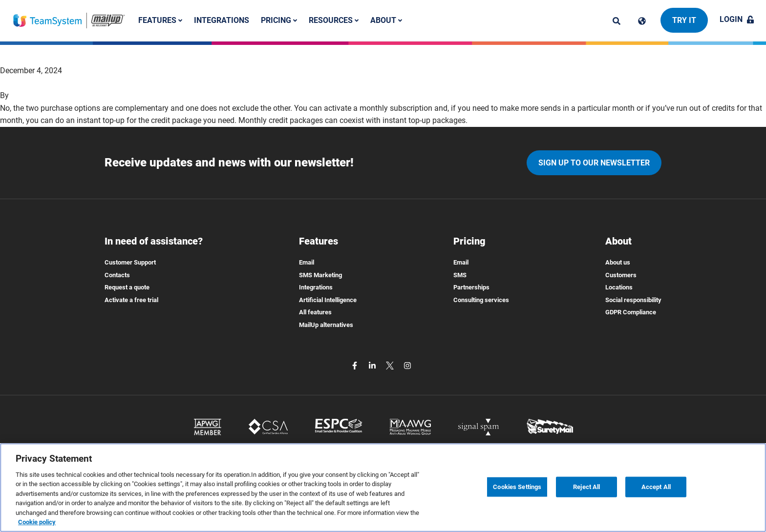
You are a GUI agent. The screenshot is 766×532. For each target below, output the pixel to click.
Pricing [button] (279, 20)
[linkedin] (373, 365)
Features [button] (160, 20)
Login (737, 19)
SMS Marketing (320, 275)
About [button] (386, 20)
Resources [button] (334, 20)
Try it (684, 20)
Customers (621, 275)
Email (307, 262)
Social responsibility (633, 300)
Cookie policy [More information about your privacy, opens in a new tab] (37, 522)
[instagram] (407, 365)
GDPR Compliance (631, 312)
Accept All (656, 487)
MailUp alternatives (326, 325)
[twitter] (391, 365)
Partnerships (471, 287)
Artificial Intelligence (328, 300)
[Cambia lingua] (642, 21)
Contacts (117, 275)
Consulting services (481, 300)
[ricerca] (617, 21)
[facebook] (356, 365)
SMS (460, 275)
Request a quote (127, 287)
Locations (619, 287)
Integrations (222, 20)
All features (315, 312)
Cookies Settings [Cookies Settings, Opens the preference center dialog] (517, 487)
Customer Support (130, 262)
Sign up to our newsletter (594, 163)
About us (618, 262)
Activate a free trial (131, 300)
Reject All (586, 487)
